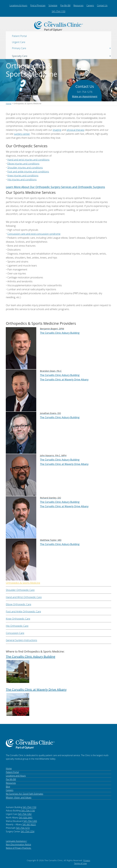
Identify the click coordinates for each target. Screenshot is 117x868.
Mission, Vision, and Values (19, 797)
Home (9, 768)
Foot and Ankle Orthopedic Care (23, 611)
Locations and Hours (16, 776)
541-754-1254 (27, 831)
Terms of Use (80, 863)
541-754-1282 (25, 814)
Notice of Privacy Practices (19, 848)
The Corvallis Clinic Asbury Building (60, 333)
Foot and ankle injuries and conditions (28, 172)
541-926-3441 (26, 818)
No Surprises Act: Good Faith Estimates (24, 794)
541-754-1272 (23, 828)
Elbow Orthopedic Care (18, 604)
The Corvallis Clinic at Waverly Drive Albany (64, 380)
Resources (78, 5)
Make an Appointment (85, 96)
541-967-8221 (29, 824)
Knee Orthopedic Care (18, 619)
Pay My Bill (65, 5)
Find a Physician (38, 5)
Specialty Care (61, 55)
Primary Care (61, 47)
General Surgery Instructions (21, 640)
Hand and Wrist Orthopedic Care (24, 597)
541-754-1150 (59, 11)
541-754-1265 (30, 821)
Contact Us (102, 5)
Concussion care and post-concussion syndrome (34, 234)
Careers (90, 5)
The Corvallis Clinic (58, 26)
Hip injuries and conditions (22, 179)
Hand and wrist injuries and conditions (28, 160)
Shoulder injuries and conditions (25, 168)
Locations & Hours (18, 5)
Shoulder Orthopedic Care (20, 590)
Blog (8, 787)
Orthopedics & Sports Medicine (23, 583)
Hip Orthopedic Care (17, 626)
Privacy (87, 860)
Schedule (53, 5)
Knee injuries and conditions (23, 175)
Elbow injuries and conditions (23, 164)
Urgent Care (19, 42)
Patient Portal (19, 36)
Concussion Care (15, 633)
